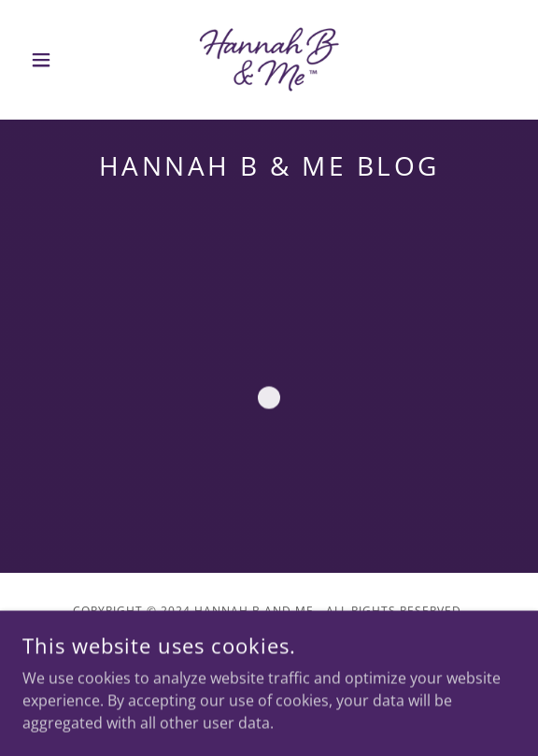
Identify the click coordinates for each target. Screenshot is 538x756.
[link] (269, 60)
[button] (59, 60)
